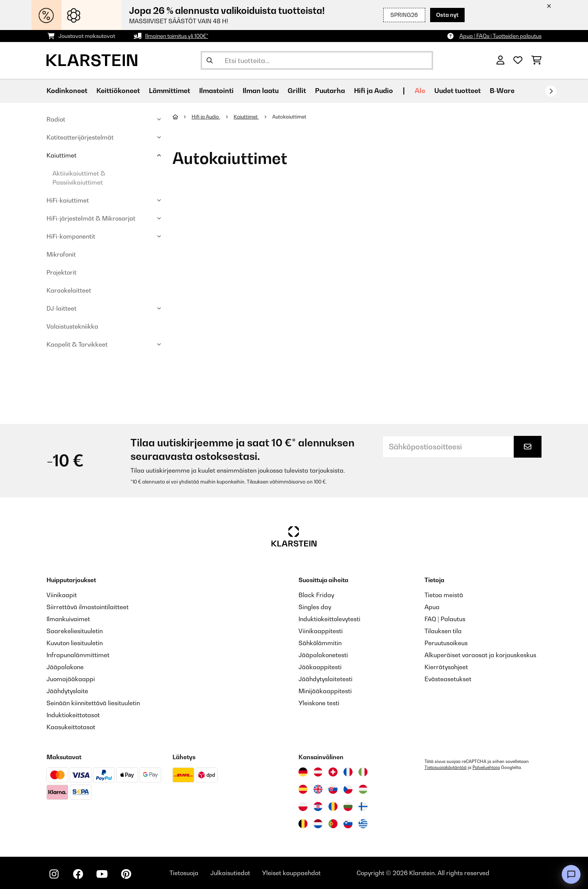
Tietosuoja (184, 873)
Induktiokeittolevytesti (329, 619)
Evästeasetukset (448, 679)
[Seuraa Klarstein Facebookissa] (78, 874)
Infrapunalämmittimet (78, 655)
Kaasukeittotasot (71, 727)
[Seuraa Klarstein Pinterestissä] (126, 874)
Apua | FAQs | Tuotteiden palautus (500, 36)
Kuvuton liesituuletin (75, 643)
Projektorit (61, 272)
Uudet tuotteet (457, 91)
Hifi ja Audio (206, 117)
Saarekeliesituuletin (75, 631)
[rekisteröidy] (551, 91)
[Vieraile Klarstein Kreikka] (363, 824)
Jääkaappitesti (320, 667)
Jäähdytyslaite (67, 691)
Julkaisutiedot (230, 873)
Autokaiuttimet (290, 117)
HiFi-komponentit (71, 236)
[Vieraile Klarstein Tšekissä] (348, 789)
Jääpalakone (65, 667)
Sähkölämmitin (320, 643)
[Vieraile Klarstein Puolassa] (303, 806)
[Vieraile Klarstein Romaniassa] (333, 806)
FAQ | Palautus (445, 619)
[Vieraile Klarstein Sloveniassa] (348, 824)
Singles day (315, 607)
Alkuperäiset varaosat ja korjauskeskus (480, 655)
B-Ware (502, 91)
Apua (432, 607)
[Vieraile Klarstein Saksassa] (303, 772)
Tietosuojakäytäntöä (445, 767)
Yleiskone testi (319, 703)
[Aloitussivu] (182, 117)
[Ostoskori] (536, 60)
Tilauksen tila (443, 631)
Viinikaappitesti (321, 631)
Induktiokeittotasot (73, 715)
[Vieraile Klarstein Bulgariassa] (348, 806)
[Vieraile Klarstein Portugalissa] (333, 824)
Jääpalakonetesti (323, 655)
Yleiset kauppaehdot (291, 873)
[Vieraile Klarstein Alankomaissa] (318, 824)
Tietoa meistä (444, 595)
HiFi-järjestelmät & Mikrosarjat (91, 218)
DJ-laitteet (61, 308)
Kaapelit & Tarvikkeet (77, 344)
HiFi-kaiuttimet (68, 200)
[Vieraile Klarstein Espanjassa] (303, 789)
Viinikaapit (62, 595)
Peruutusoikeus (446, 643)
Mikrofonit (61, 254)
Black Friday (316, 595)
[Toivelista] (518, 60)
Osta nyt (447, 15)
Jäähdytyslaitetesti (325, 679)
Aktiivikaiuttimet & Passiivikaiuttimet (79, 178)
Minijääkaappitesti (325, 691)
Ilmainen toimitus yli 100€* (177, 36)
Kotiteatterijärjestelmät (80, 137)
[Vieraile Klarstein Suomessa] (363, 806)
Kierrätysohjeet (446, 667)
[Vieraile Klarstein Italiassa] (363, 772)
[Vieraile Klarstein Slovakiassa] (333, 789)
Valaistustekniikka (72, 326)
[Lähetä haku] (210, 60)
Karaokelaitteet (69, 290)
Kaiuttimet (61, 155)
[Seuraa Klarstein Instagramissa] (54, 874)
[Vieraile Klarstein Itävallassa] (318, 772)
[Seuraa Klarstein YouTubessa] (102, 874)
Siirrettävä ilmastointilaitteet (88, 607)
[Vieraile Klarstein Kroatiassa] (318, 806)
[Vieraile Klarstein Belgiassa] (303, 824)
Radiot (56, 119)
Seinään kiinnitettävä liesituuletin (93, 703)
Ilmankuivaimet (68, 619)
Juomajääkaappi (71, 679)
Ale (420, 91)
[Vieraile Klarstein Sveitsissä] (333, 772)
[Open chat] (571, 874)
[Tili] (500, 60)
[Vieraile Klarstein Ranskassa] (348, 772)
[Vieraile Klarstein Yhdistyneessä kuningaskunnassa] (318, 789)
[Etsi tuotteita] (317, 60)
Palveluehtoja (486, 767)
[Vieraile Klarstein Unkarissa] (363, 789)
